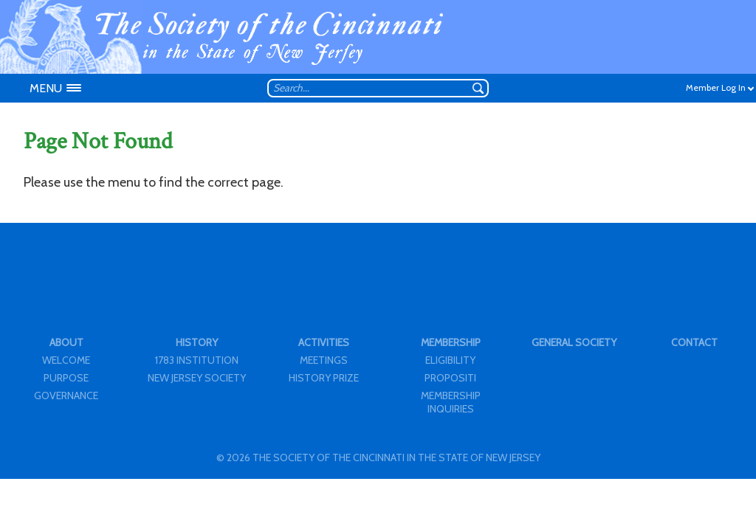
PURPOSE (66, 378)
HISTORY (197, 342)
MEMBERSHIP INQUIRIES (451, 402)
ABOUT (66, 342)
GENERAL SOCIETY (574, 342)
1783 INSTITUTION (197, 360)
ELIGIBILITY (450, 360)
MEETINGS (324, 360)
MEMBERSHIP (451, 342)
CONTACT (694, 342)
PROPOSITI (450, 378)
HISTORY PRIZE (324, 378)
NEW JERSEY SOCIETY (197, 378)
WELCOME (66, 360)
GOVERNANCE (66, 395)
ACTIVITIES (324, 342)
